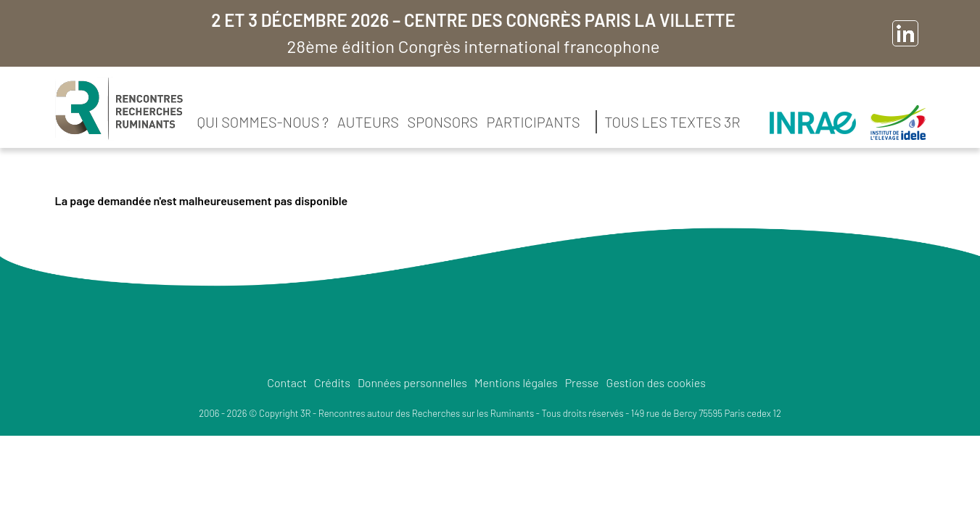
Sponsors (443, 122)
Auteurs (368, 122)
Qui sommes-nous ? (263, 122)
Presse (582, 382)
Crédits (332, 382)
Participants (534, 122)
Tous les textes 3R (672, 122)
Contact (287, 382)
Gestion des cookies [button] (656, 382)
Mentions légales (516, 382)
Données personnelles (412, 382)
